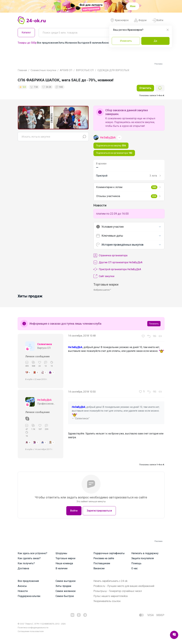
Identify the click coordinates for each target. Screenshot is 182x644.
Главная (22, 70)
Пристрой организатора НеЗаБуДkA (117, 269)
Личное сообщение (37, 356)
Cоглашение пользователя (31, 631)
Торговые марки (65, 558)
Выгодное (83, 43)
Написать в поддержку (145, 553)
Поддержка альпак (29, 596)
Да (155, 41)
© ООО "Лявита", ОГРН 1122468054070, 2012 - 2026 (42, 624)
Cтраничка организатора (110, 256)
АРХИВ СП (66, 70)
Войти (158, 20)
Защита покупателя (143, 558)
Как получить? (26, 563)
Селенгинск (45, 344)
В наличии (96, 43)
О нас (134, 568)
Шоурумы (61, 553)
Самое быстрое (65, 596)
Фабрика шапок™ (102, 290)
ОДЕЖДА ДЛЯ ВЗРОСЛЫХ (113, 70)
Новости (23, 591)
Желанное (71, 43)
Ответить (145, 88)
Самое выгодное (66, 581)
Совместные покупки (43, 70)
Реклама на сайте (104, 558)
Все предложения (48, 43)
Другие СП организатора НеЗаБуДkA (118, 262)
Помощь (136, 563)
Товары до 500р (27, 43)
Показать (154, 324)
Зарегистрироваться (99, 511)
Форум (140, 20)
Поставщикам (102, 563)
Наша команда (64, 563)
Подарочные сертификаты (109, 553)
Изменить (126, 41)
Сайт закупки (104, 276)
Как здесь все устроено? (32, 553)
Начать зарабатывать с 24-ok (110, 581)
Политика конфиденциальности (33, 628)
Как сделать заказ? (29, 558)
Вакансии (99, 568)
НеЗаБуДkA (44, 400)
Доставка (23, 568)
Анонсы (106, 43)
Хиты (61, 43)
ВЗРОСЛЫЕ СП (85, 70)
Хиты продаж (63, 586)
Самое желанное (66, 591)
